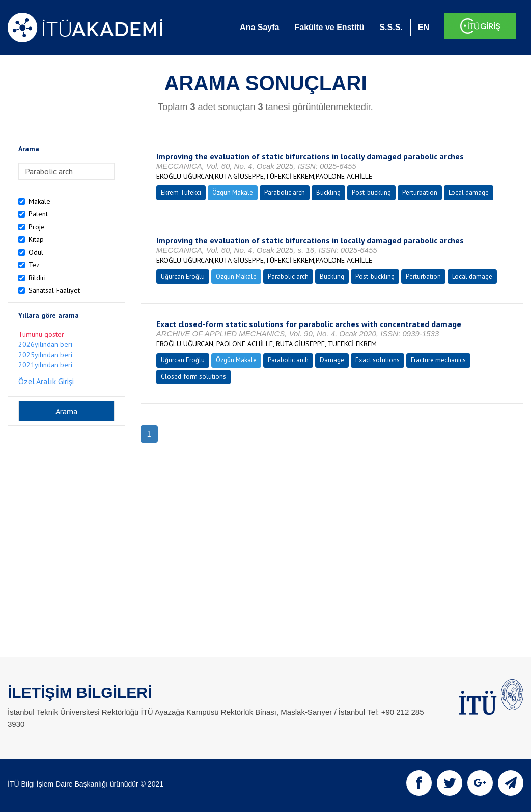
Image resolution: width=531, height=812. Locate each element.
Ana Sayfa (259, 27)
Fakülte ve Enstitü (329, 27)
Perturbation (420, 192)
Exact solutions (378, 360)
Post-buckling (371, 192)
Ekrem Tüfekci (181, 192)
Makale (39, 201)
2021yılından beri (45, 365)
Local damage (469, 192)
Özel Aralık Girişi (46, 381)
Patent (38, 214)
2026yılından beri (45, 344)
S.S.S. (391, 27)
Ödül (36, 252)
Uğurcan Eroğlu (183, 276)
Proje (37, 227)
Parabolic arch (285, 192)
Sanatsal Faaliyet (54, 290)
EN (424, 27)
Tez (34, 265)
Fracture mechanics (438, 360)
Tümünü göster (41, 334)
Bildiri (37, 278)
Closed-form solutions (193, 377)
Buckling (328, 192)
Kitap (36, 239)
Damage (332, 360)
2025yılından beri (45, 355)
